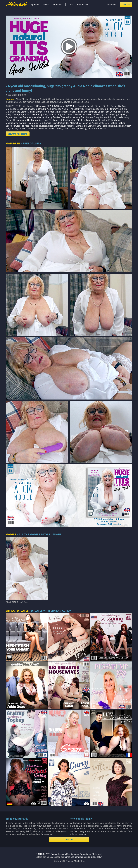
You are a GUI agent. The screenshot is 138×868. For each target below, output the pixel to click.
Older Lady (87, 126)
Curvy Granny (36, 114)
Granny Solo (106, 117)
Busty (113, 112)
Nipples (38, 126)
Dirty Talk (61, 114)
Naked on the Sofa (101, 123)
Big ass (99, 106)
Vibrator (91, 129)
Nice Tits (29, 126)
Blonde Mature (55, 112)
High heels (118, 117)
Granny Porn (79, 117)
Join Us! (126, 5)
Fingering (113, 114)
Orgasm (97, 126)
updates (35, 5)
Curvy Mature (49, 114)
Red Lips (120, 126)
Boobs (65, 112)
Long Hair (58, 120)
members (111, 5)
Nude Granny (54, 126)
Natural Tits (18, 126)
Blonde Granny (28, 112)
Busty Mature (12, 114)
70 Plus (38, 106)
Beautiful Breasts (86, 106)
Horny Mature (20, 120)
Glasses (18, 117)
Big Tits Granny (112, 109)
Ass (44, 106)
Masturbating (70, 120)
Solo (65, 129)
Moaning (87, 123)
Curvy (26, 114)
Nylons (78, 126)
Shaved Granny (26, 129)
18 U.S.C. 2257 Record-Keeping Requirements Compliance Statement (69, 854)
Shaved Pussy (56, 129)
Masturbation (83, 120)
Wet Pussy (101, 129)
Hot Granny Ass (35, 120)
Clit (21, 114)
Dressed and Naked (82, 114)
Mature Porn (38, 123)
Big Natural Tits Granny (69, 109)
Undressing (81, 129)
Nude (45, 126)
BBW (49, 106)
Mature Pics (25, 123)
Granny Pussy (93, 117)
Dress (69, 114)
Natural (114, 123)
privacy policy (96, 857)
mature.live (82, 5)
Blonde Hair (41, 112)
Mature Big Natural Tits (102, 120)
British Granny (76, 112)
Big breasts (29, 109)
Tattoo (72, 129)
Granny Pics (67, 117)
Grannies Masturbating (34, 117)
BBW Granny (58, 106)
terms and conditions (75, 857)
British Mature (90, 112)
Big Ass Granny (110, 106)
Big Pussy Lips (88, 109)
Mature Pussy (51, 123)
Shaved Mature (41, 129)
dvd (71, 5)
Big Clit (39, 109)
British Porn (103, 112)
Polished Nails (108, 126)
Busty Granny (123, 112)
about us (57, 5)
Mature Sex (64, 123)
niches (46, 5)
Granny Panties (53, 117)
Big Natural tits (50, 109)
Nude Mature (67, 126)
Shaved (14, 129)
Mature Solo (76, 123)
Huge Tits (48, 120)
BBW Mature (71, 106)
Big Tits (100, 109)
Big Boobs (18, 109)
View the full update (18, 134)
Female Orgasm (100, 114)
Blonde (17, 112)
